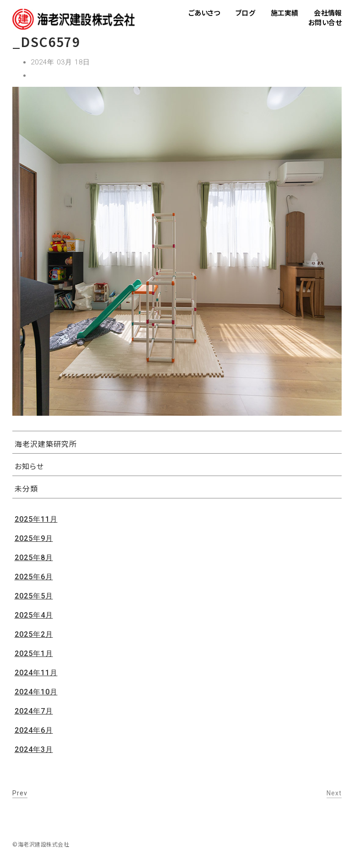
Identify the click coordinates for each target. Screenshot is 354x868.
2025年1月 (34, 654)
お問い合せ (325, 22)
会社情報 (328, 13)
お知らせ (29, 466)
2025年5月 (34, 596)
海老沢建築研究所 (46, 444)
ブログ (245, 13)
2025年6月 (34, 577)
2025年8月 (34, 558)
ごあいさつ (204, 13)
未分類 (26, 488)
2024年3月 (34, 749)
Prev (20, 793)
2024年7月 (34, 711)
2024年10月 (36, 692)
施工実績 (285, 13)
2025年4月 (34, 615)
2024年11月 (36, 673)
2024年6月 (34, 730)
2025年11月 (36, 519)
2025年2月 (34, 634)
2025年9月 (34, 538)
